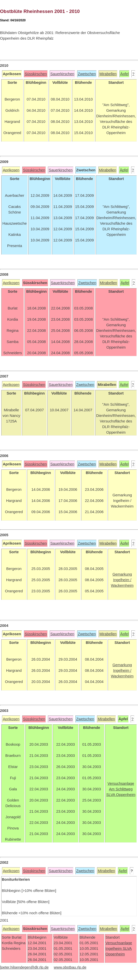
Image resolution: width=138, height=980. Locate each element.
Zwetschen (87, 74)
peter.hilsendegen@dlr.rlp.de (25, 967)
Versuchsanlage (119, 943)
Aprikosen (11, 170)
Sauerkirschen (62, 74)
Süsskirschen (36, 74)
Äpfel (124, 74)
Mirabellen (108, 74)
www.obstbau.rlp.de (70, 967)
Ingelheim (114, 949)
